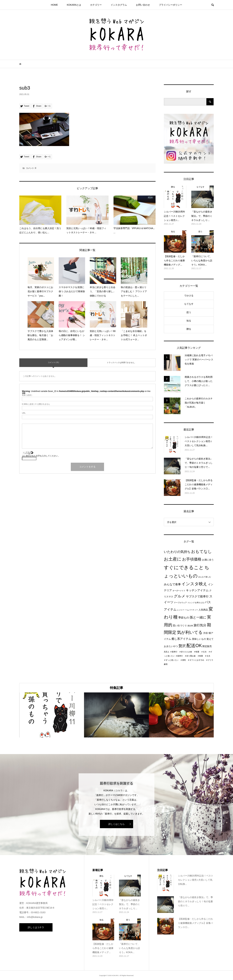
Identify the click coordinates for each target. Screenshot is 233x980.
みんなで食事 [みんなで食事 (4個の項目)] (172, 584)
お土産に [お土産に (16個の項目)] (173, 559)
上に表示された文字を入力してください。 (41, 456)
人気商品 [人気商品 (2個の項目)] (203, 610)
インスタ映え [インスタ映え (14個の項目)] (194, 584)
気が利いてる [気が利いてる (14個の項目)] (190, 632)
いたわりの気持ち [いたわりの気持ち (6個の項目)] (177, 552)
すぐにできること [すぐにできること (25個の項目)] (184, 567)
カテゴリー (96, 5)
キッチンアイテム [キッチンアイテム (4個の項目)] (197, 590)
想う (189, 312)
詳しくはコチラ (36, 927)
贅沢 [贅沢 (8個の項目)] (182, 646)
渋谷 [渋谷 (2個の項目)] (206, 633)
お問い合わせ (143, 5)
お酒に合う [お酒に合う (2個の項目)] (208, 560)
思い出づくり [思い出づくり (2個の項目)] (180, 626)
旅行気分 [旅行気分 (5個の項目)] (200, 625)
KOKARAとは (74, 5)
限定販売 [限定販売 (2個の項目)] (207, 646)
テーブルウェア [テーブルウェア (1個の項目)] (180, 603)
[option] (52, 715)
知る (189, 321)
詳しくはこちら (116, 824)
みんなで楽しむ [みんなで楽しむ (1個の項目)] (205, 577)
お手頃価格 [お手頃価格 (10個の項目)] (192, 559)
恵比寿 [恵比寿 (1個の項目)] (190, 626)
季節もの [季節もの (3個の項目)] (184, 618)
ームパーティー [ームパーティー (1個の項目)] (192, 610)
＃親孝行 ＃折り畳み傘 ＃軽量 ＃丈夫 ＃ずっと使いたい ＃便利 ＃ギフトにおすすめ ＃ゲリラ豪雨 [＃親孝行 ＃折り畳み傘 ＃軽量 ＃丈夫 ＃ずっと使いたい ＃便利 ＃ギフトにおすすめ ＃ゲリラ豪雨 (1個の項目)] (189, 660)
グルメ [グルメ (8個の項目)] (180, 596)
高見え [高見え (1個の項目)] (167, 652)
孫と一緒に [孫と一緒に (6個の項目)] (198, 617)
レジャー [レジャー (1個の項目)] (181, 610)
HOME (54, 5)
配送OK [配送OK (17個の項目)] (194, 646)
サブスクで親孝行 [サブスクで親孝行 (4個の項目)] (197, 596)
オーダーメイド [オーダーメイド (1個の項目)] (179, 591)
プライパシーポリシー (171, 5)
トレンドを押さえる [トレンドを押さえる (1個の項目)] (196, 603)
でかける (189, 296)
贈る (189, 329)
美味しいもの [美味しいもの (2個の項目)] (199, 639)
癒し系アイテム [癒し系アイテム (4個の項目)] (181, 639)
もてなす (189, 304)
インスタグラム (119, 5)
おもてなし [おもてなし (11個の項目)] (202, 551)
